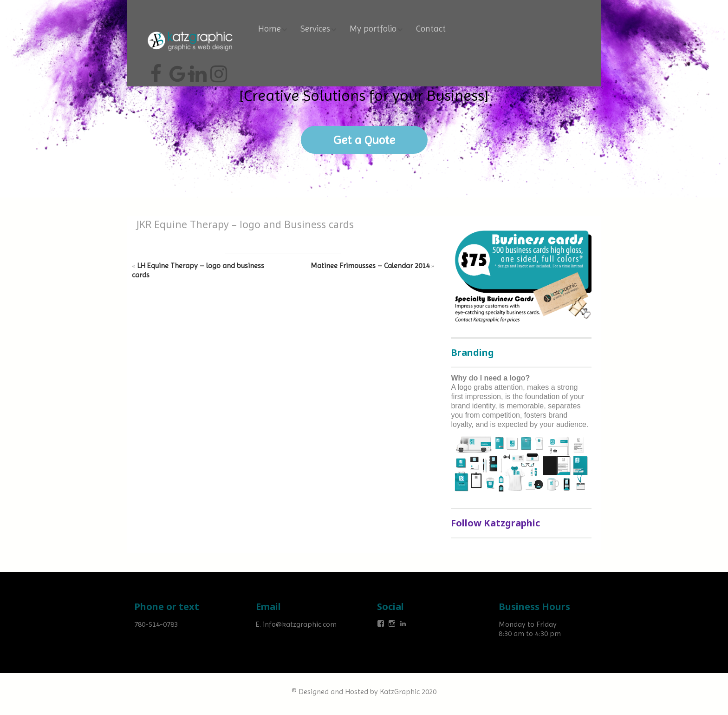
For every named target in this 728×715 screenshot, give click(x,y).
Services (315, 29)
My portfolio (373, 29)
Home (270, 29)
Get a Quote (364, 140)
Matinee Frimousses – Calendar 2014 (370, 266)
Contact (431, 29)
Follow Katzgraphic (495, 523)
